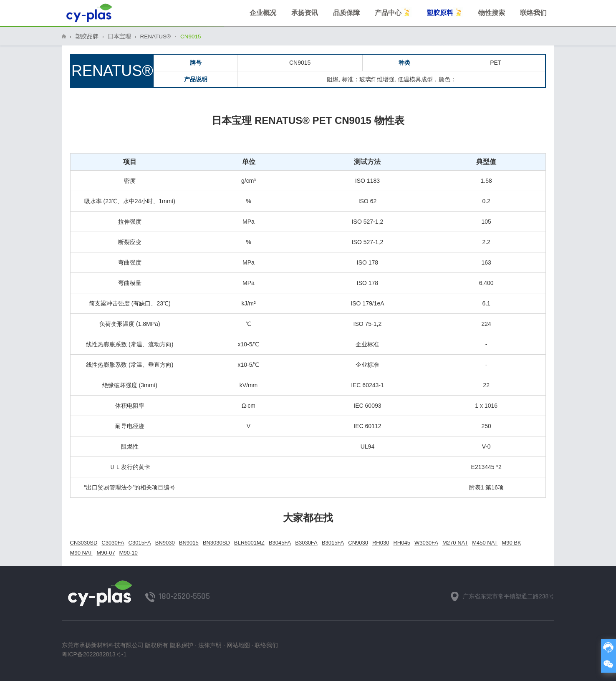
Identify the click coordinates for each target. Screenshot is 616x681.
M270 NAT (455, 543)
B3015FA (333, 543)
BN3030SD (216, 543)
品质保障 (346, 13)
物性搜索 (492, 13)
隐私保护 (182, 645)
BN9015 (189, 543)
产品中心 (393, 12)
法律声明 (210, 645)
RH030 (381, 543)
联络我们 (533, 13)
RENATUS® (155, 37)
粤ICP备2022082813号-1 (94, 654)
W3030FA (426, 543)
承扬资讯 (305, 13)
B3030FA (306, 543)
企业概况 (263, 13)
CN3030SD (84, 543)
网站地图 (238, 645)
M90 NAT (81, 553)
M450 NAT (485, 543)
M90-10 (129, 553)
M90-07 (106, 553)
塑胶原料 (445, 12)
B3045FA (280, 543)
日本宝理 (119, 37)
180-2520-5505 (184, 596)
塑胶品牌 (87, 37)
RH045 (401, 543)
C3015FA (140, 543)
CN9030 (358, 543)
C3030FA (113, 543)
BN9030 (165, 543)
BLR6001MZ (249, 543)
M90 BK (511, 543)
